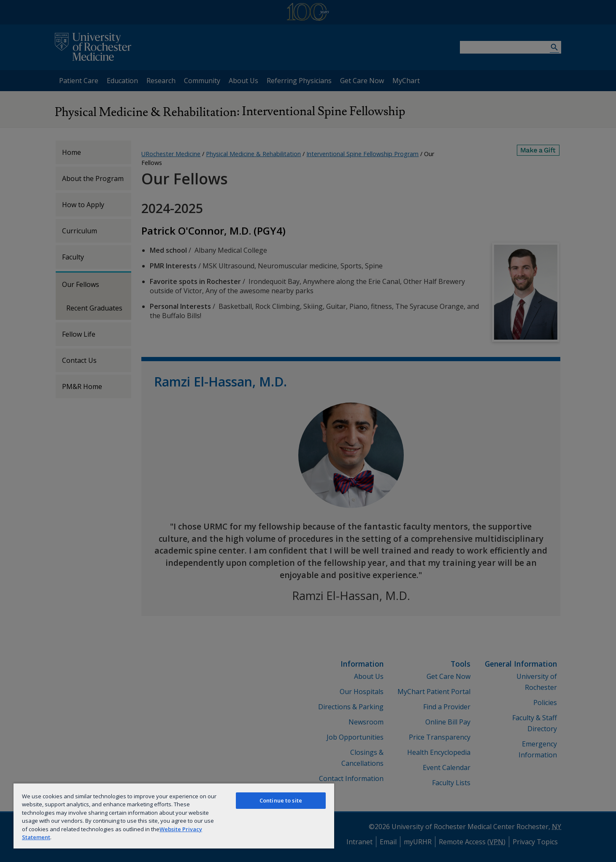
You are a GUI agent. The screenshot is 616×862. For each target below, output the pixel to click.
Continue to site (281, 800)
